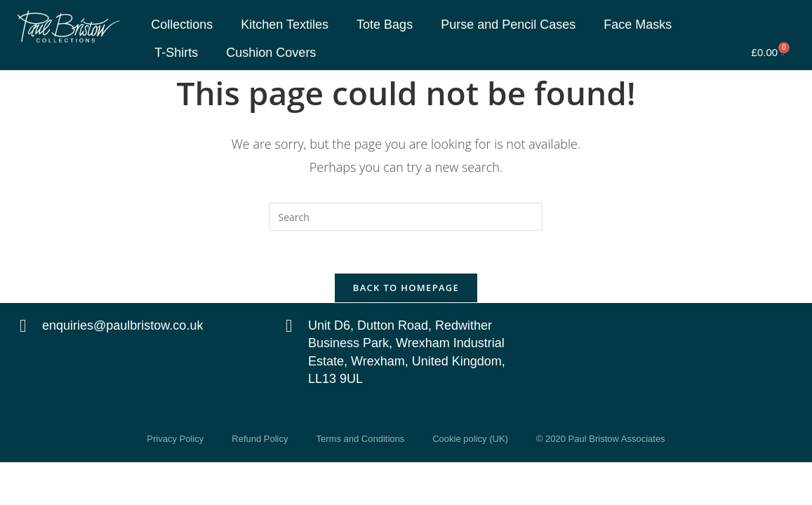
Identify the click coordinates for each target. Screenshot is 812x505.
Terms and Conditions (361, 439)
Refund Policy (260, 439)
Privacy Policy (175, 439)
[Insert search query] (406, 217)
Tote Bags (385, 25)
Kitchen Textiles (285, 25)
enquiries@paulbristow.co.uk (122, 325)
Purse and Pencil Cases (508, 25)
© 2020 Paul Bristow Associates (601, 439)
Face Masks (638, 25)
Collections (182, 25)
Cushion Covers (271, 53)
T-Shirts (176, 53)
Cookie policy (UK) (470, 439)
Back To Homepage (406, 288)
